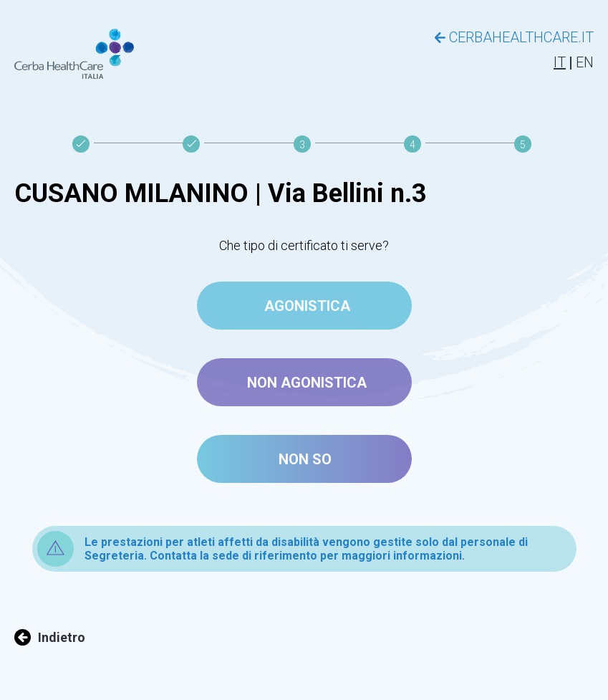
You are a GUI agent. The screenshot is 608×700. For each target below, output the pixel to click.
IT (560, 62)
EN (585, 62)
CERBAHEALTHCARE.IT (514, 37)
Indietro (50, 637)
